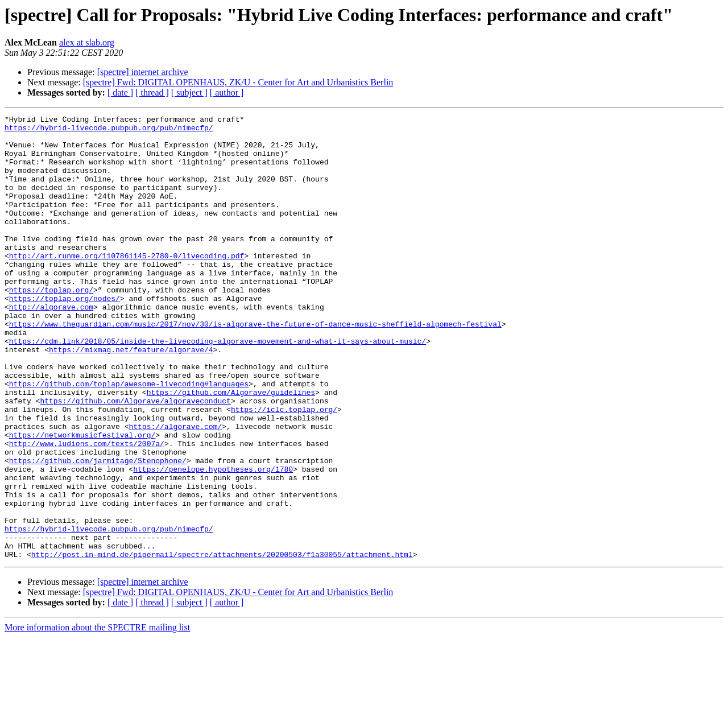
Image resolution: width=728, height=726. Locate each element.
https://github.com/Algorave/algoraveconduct (135, 459)
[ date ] (120, 92)
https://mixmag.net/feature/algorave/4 (131, 397)
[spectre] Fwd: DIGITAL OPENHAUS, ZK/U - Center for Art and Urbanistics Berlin (238, 82)
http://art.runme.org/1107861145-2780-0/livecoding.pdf (127, 284)
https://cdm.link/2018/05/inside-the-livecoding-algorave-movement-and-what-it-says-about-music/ (218, 387)
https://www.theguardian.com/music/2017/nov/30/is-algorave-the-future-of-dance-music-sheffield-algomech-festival (255, 366)
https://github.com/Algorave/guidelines (231, 448)
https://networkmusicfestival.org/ (82, 500)
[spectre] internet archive (143, 72)
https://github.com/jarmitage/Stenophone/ (98, 530)
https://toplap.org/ (51, 325)
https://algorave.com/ (175, 489)
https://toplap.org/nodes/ (65, 336)
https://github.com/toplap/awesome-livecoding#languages (129, 438)
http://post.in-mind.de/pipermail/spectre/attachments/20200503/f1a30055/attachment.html (222, 643)
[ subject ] (189, 92)
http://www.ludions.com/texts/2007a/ (87, 510)
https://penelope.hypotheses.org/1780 (213, 541)
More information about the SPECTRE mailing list (97, 716)
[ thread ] (152, 92)
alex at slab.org (87, 42)
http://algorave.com (51, 346)
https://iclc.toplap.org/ (284, 469)
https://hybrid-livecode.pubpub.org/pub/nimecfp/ (109, 131)
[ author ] (227, 92)
